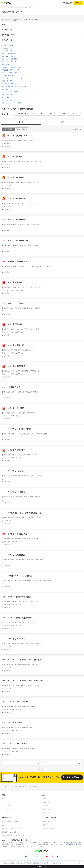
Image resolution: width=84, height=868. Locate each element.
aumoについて (76, 863)
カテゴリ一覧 (46, 813)
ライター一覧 (46, 809)
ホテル (4, 799)
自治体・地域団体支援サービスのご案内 (14, 836)
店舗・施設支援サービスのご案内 (12, 828)
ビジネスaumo (6, 825)
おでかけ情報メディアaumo (10, 821)
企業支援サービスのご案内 (10, 832)
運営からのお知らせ (16, 863)
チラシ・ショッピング (8, 809)
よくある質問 (34, 863)
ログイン (78, 3)
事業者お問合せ (47, 821)
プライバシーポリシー (64, 863)
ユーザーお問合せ (44, 863)
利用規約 (53, 863)
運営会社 (7, 863)
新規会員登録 (67, 3)
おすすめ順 (8, 129)
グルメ (4, 802)
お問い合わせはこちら (36, 846)
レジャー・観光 (6, 806)
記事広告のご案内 (48, 828)
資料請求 (45, 825)
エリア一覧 (46, 802)
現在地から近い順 (22, 129)
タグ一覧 (45, 806)
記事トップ (46, 799)
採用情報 (26, 863)
